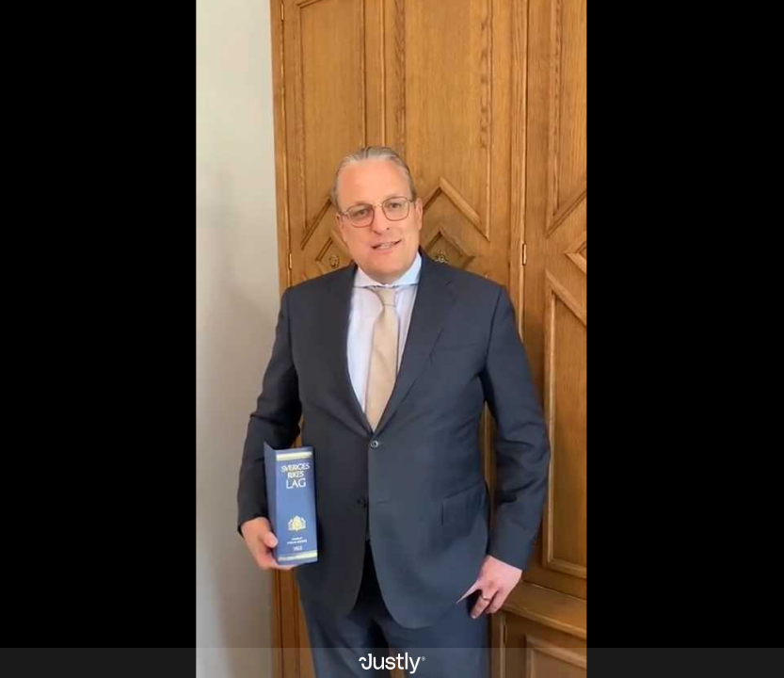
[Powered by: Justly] (392, 663)
